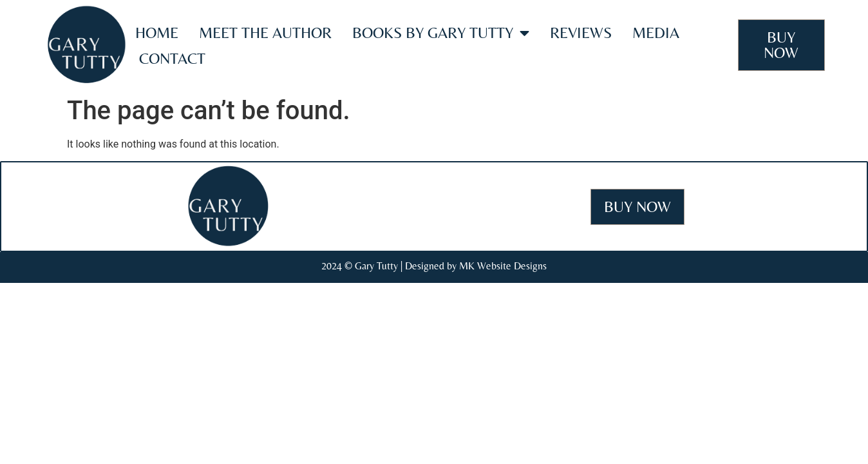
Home (157, 33)
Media (656, 33)
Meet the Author (265, 33)
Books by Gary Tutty (441, 33)
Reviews (581, 33)
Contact (172, 58)
